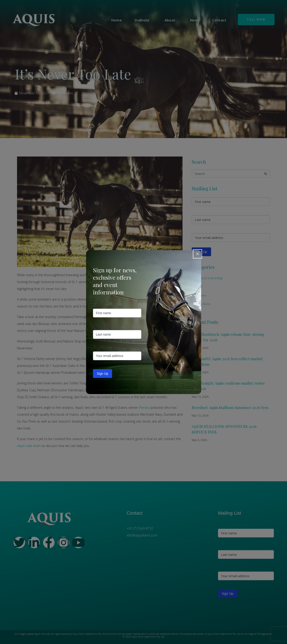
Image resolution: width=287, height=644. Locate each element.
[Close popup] (197, 254)
